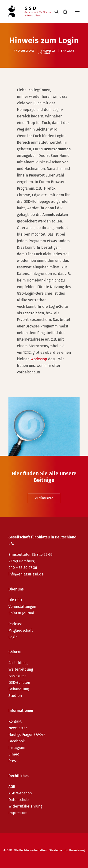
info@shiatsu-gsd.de (26, 574)
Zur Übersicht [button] (44, 498)
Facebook (17, 741)
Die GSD (15, 600)
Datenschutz (19, 800)
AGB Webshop (20, 793)
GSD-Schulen (19, 682)
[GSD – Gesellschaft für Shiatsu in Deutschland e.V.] (30, 11)
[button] (77, 11)
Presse (14, 761)
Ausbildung (18, 663)
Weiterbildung (21, 669)
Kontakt (15, 721)
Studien (15, 696)
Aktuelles (49, 51)
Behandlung (19, 689)
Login (13, 637)
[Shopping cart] (63, 11)
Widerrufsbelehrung (25, 806)
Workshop (39, 359)
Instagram (17, 748)
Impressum (18, 813)
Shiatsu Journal (21, 613)
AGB (12, 787)
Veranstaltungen (22, 607)
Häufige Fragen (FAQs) (27, 735)
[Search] (54, 11)
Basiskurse (17, 676)
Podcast (15, 624)
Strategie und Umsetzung (67, 850)
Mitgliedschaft (21, 630)
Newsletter (18, 728)
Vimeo (14, 754)
